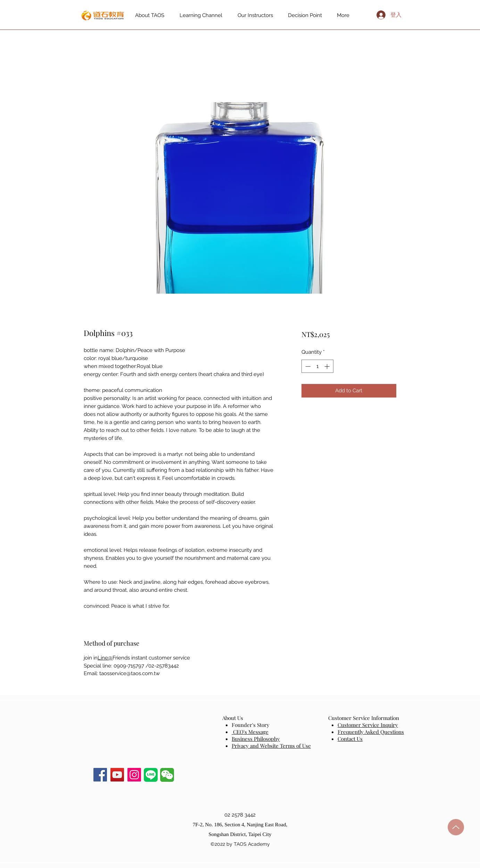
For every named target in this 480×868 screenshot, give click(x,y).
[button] (167, 775)
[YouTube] (117, 775)
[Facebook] (100, 775)
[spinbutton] (317, 366)
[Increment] (328, 366)
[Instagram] (134, 775)
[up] (456, 827)
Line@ (105, 658)
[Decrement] (307, 366)
